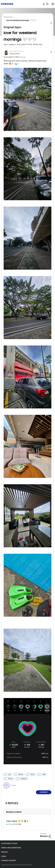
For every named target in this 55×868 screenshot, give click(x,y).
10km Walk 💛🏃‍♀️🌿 (16, 821)
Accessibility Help (9, 843)
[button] (47, 52)
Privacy (5, 852)
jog (9, 774)
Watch (11, 779)
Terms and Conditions (11, 848)
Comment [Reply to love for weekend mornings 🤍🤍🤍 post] (44, 792)
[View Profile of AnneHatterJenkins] (17, 51)
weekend (24, 779)
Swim (33, 774)
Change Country (9, 861)
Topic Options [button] (47, 23)
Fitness (23, 57)
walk (44, 774)
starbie (21, 774)
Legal (4, 856)
